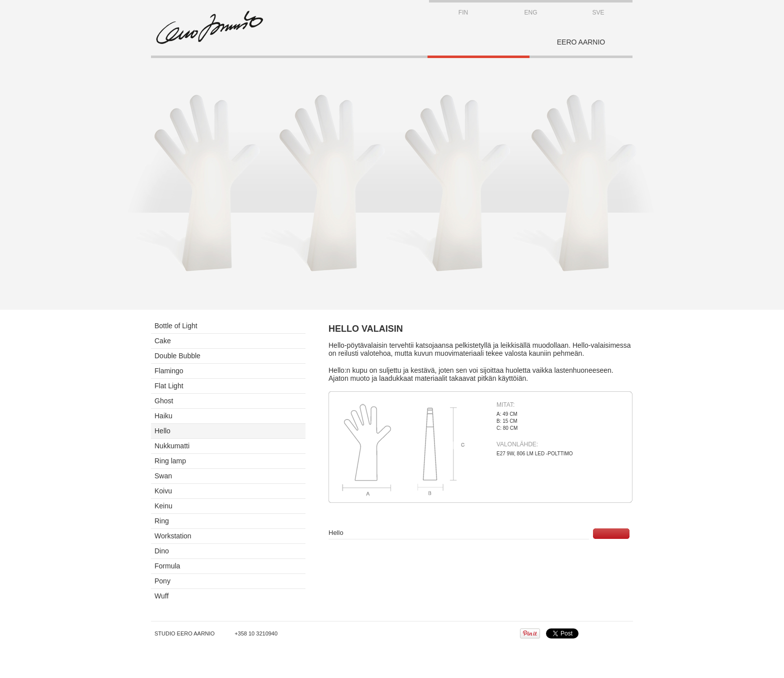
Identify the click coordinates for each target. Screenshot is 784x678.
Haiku (163, 416)
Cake (163, 341)
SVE (598, 13)
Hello (162, 431)
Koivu (163, 491)
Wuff (161, 596)
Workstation (173, 536)
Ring (162, 521)
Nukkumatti (172, 446)
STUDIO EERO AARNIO (209, 28)
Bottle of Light (176, 326)
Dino (162, 551)
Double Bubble (177, 356)
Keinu (163, 506)
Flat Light (169, 386)
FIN (463, 13)
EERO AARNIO (581, 42)
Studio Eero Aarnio (184, 633)
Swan (163, 476)
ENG (530, 13)
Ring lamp (170, 461)
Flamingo (169, 371)
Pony (162, 581)
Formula (167, 566)
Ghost (164, 401)
